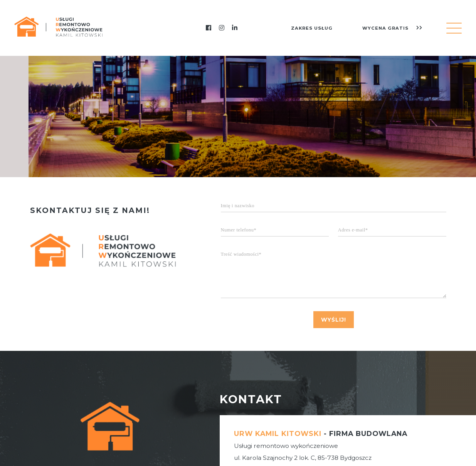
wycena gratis (392, 28)
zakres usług (312, 28)
